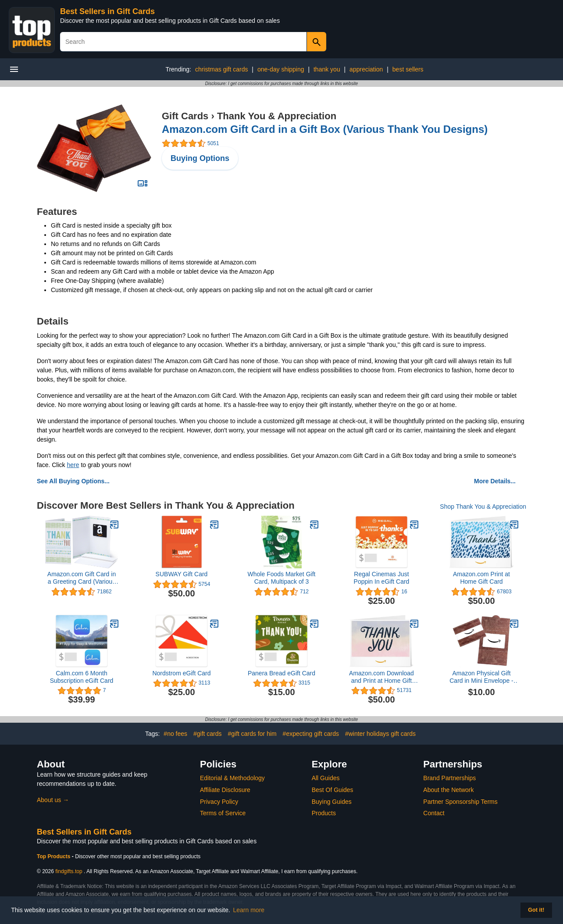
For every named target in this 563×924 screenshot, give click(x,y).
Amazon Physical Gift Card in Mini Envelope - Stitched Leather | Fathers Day (482, 677)
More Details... (495, 481)
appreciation (366, 69)
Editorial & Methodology (232, 778)
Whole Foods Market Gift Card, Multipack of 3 (282, 578)
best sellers (408, 69)
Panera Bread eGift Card (281, 673)
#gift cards (208, 734)
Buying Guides (332, 802)
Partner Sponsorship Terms (460, 802)
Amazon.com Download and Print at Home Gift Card (381, 677)
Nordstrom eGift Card (181, 673)
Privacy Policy (219, 802)
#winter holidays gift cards (380, 734)
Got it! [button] (536, 910)
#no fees (175, 734)
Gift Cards (185, 116)
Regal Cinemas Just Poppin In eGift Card (382, 578)
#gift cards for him (252, 734)
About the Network (448, 790)
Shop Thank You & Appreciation (483, 507)
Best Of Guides (333, 790)
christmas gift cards (222, 69)
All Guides (326, 778)
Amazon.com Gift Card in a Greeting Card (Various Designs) (82, 578)
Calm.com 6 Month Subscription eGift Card (82, 677)
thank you (327, 69)
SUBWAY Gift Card (182, 574)
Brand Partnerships (449, 778)
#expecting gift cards (311, 734)
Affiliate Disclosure (225, 790)
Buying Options (200, 158)
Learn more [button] (249, 910)
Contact (434, 813)
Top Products (54, 856)
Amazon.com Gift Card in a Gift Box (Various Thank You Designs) (325, 129)
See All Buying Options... (73, 481)
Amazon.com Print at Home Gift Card (481, 578)
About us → (53, 800)
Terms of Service (223, 813)
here (73, 465)
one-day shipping (281, 69)
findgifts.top (69, 871)
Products (324, 813)
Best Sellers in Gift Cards (107, 11)
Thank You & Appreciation (277, 116)
